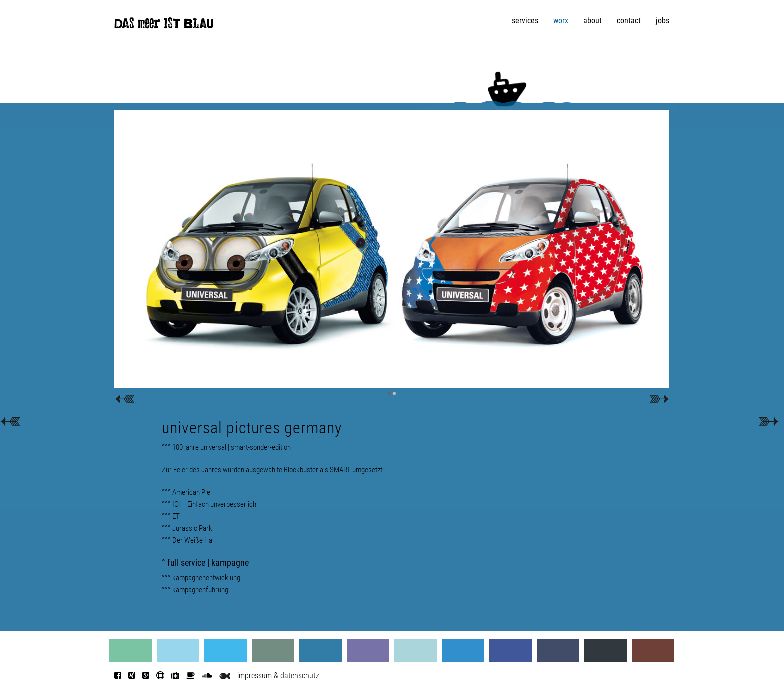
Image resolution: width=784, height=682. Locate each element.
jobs (663, 21)
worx (561, 21)
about (593, 21)
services (525, 21)
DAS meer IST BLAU (164, 26)
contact (629, 21)
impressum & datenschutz (278, 676)
